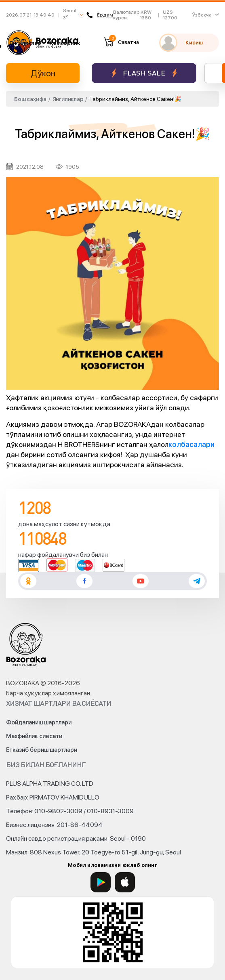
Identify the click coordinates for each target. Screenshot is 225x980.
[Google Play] (101, 882)
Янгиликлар (25, 43)
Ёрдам (100, 15)
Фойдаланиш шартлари (39, 722)
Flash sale (144, 73)
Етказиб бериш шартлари (42, 750)
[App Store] (125, 882)
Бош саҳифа (30, 99)
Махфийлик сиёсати (34, 736)
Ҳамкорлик (65, 43)
